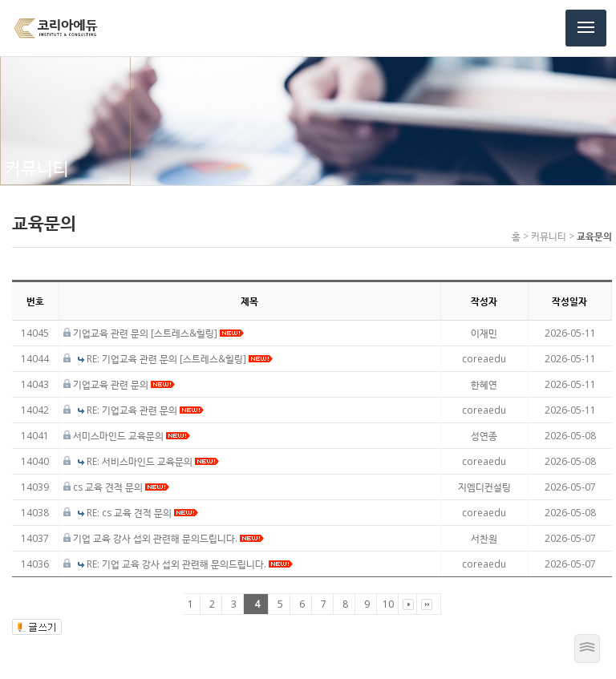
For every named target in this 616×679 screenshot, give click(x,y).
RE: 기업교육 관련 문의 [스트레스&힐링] (180, 359)
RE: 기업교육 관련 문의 (145, 410)
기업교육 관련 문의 (124, 384)
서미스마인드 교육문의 (132, 436)
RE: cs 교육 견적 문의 (142, 513)
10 (388, 604)
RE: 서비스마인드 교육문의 (153, 461)
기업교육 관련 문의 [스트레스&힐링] (158, 333)
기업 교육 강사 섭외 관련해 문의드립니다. (168, 538)
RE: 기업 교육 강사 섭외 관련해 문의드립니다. (190, 564)
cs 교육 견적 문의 (121, 487)
